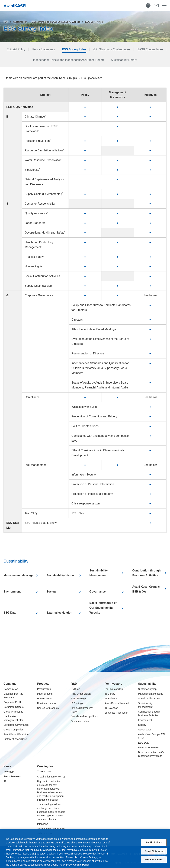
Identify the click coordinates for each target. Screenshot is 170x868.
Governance (98, 592)
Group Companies (14, 730)
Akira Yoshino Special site (51, 829)
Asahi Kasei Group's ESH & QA (146, 589)
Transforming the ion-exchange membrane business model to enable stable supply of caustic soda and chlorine (51, 812)
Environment (12, 592)
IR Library (110, 694)
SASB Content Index (150, 49)
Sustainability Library (124, 60)
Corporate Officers (14, 707)
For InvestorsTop (114, 689)
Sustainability (20, 22)
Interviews (43, 824)
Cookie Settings (154, 846)
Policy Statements (44, 49)
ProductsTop (44, 689)
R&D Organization (81, 694)
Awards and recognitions (84, 716)
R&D (74, 684)
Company (10, 684)
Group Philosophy (13, 712)
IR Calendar (111, 708)
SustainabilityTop (147, 689)
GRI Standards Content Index (112, 49)
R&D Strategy (78, 699)
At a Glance (111, 699)
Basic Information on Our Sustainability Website (56, 22)
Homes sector (45, 699)
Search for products (48, 708)
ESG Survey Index (74, 49)
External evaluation (59, 613)
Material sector (45, 694)
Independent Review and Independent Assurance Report (68, 60)
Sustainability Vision (60, 575)
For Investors (113, 684)
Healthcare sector (47, 703)
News (7, 766)
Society (51, 592)
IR (5, 781)
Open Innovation (80, 721)
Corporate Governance (16, 725)
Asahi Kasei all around (117, 703)
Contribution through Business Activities (147, 573)
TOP (6, 22)
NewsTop (9, 772)
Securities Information (116, 713)
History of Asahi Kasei (15, 739)
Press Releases (12, 776)
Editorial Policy (16, 49)
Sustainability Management (99, 573)
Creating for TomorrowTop (51, 777)
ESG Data (10, 613)
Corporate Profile (13, 702)
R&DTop (75, 689)
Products (43, 684)
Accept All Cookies (154, 863)
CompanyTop (11, 689)
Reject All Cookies (154, 854)
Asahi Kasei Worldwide (16, 734)
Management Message (18, 575)
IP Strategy (77, 703)
